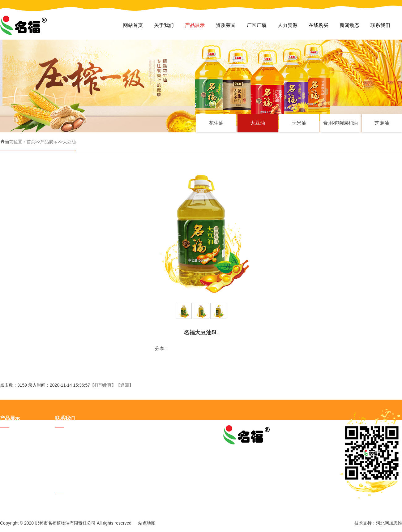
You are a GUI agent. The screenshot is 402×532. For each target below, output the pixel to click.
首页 (31, 142)
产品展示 (195, 25)
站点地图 (147, 523)
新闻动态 (349, 25)
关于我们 (164, 25)
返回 (125, 385)
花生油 (216, 123)
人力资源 (288, 25)
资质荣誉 (226, 25)
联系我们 (380, 25)
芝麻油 (382, 123)
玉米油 (299, 123)
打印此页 (103, 385)
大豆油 (258, 123)
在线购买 (319, 25)
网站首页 (133, 25)
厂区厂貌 (257, 25)
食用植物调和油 (340, 123)
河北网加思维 (389, 523)
